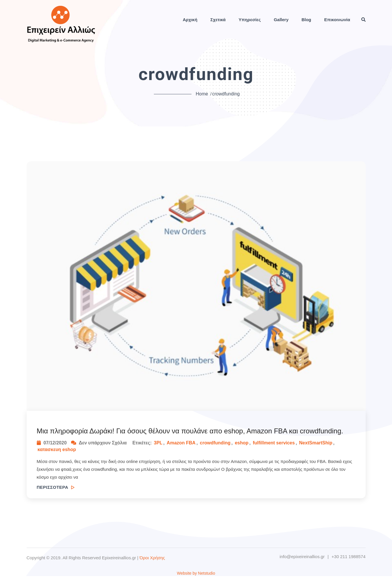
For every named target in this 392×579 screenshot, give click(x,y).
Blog (306, 20)
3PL (158, 443)
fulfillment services (274, 443)
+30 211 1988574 (348, 557)
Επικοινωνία (337, 20)
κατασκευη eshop (57, 449)
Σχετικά (218, 20)
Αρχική (190, 20)
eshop (241, 443)
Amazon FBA (181, 443)
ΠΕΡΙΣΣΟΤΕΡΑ (56, 487)
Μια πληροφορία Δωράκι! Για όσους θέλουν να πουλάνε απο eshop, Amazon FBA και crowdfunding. (190, 431)
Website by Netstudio (196, 573)
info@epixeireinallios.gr (302, 557)
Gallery (281, 20)
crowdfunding (215, 443)
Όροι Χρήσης (152, 558)
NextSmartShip (316, 443)
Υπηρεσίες (250, 20)
